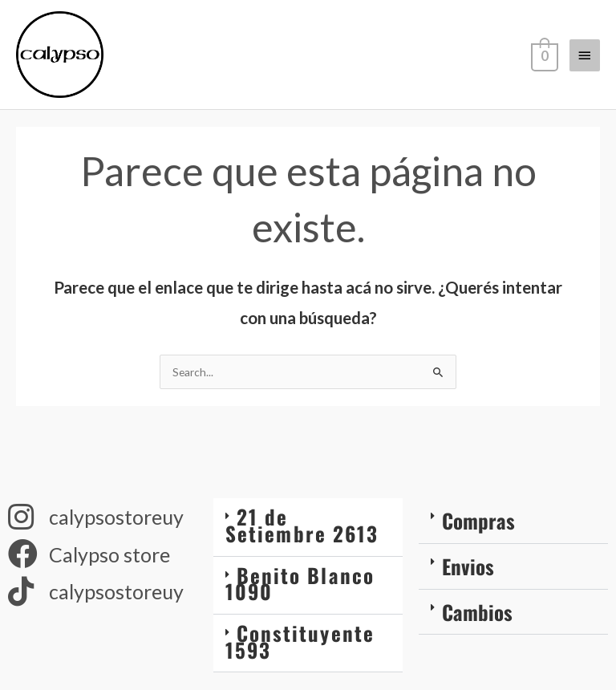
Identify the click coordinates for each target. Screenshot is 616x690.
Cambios (477, 621)
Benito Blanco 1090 (300, 592)
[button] (308, 536)
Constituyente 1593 (300, 650)
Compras (478, 529)
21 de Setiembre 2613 (302, 534)
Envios (468, 575)
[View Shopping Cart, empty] (543, 59)
